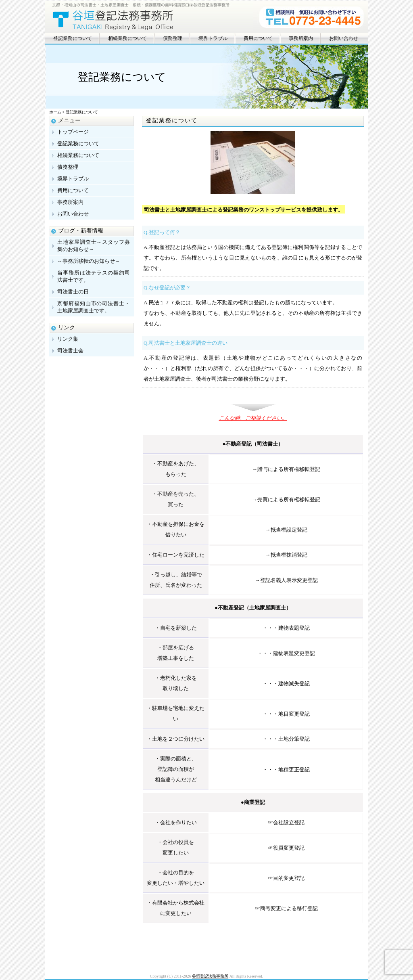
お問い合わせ (344, 38)
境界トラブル (213, 38)
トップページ (73, 132)
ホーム (55, 112)
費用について (258, 38)
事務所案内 (301, 38)
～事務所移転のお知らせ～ (89, 261)
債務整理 (173, 38)
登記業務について (73, 38)
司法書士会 (70, 351)
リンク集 (68, 339)
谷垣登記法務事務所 (210, 976)
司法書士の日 (73, 292)
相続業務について (127, 38)
